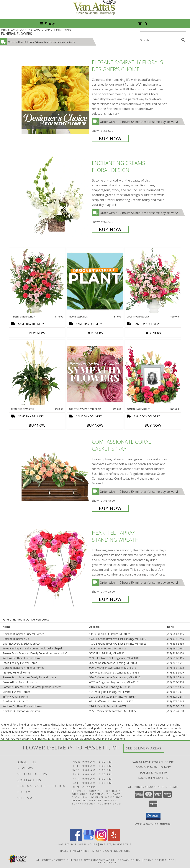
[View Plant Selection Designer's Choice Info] (95, 281)
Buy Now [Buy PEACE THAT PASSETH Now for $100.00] (37, 425)
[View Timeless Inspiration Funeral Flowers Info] (37, 281)
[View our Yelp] (114, 840)
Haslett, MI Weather (75, 851)
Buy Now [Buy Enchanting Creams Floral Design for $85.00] (110, 229)
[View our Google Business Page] (89, 840)
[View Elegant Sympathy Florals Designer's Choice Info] (56, 100)
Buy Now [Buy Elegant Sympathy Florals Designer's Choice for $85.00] (110, 138)
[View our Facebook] (76, 840)
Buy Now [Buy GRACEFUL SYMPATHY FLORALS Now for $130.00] (95, 425)
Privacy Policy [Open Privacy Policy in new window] (129, 860)
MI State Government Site (111, 851)
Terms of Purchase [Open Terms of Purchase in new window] (159, 860)
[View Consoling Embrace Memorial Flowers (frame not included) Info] (153, 374)
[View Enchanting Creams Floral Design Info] (56, 196)
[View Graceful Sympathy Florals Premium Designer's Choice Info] (95, 374)
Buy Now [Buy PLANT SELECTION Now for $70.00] (95, 333)
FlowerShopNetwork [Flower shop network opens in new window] (98, 860)
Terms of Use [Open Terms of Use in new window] (107, 862)
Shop (47, 24)
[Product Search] (160, 40)
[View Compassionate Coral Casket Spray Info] (56, 474)
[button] (153, 816)
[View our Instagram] (101, 840)
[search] (183, 40)
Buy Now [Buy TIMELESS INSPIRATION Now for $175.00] (37, 333)
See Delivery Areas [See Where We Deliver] (144, 748)
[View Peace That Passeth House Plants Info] (37, 374)
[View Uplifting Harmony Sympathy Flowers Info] (153, 281)
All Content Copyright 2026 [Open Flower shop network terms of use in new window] (58, 860)
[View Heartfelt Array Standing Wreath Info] (56, 566)
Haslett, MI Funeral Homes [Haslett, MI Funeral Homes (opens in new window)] (78, 844)
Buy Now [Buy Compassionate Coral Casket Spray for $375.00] (110, 508)
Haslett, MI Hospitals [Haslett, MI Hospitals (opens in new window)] (116, 844)
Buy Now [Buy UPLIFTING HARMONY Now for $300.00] (153, 333)
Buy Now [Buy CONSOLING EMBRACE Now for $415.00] (153, 425)
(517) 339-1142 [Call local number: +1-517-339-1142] (158, 778)
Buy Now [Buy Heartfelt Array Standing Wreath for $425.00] (110, 599)
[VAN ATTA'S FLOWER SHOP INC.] (95, 14)
